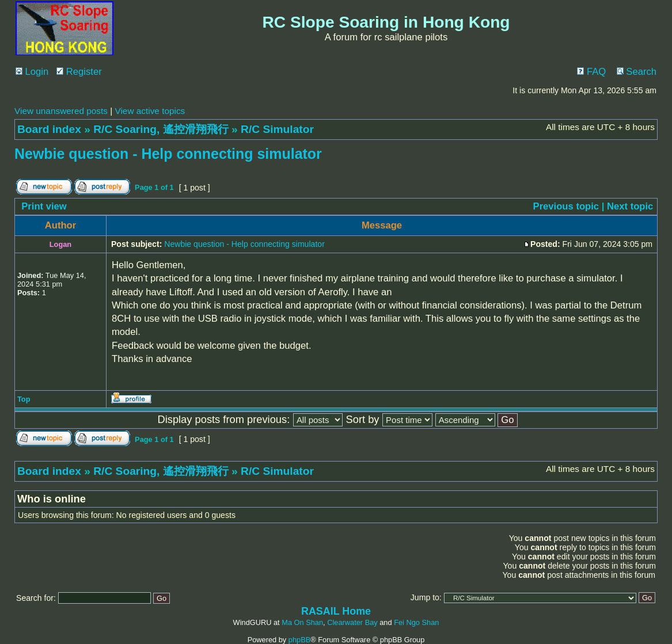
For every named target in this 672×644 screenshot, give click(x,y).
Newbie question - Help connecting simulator (168, 154)
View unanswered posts (61, 111)
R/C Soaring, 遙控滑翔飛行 (161, 129)
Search (637, 72)
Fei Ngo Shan (416, 622)
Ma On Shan (302, 622)
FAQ (591, 72)
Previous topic (566, 206)
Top (24, 399)
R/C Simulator (277, 129)
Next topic (630, 206)
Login (32, 72)
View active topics (150, 111)
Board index (49, 129)
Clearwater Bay (352, 622)
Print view (44, 206)
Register (79, 72)
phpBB (299, 640)
